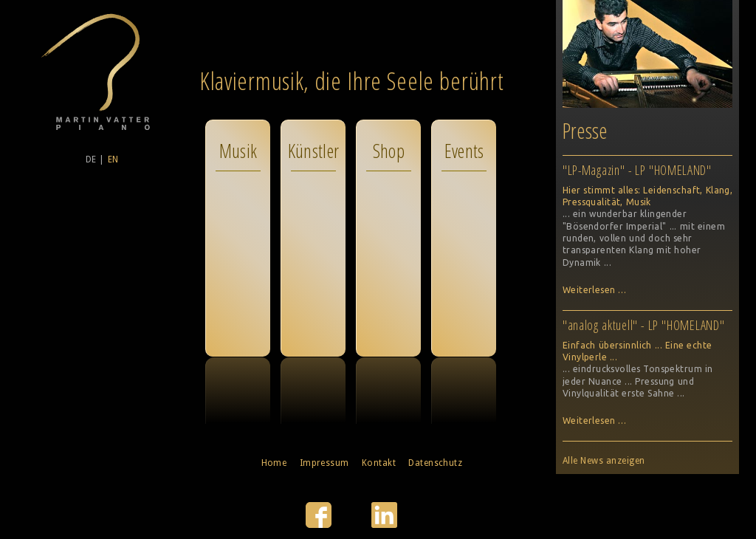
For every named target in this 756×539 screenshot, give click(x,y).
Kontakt (379, 463)
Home (274, 463)
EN (113, 159)
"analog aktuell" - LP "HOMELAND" (644, 325)
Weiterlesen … (595, 290)
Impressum (324, 463)
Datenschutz (435, 463)
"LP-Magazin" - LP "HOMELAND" (637, 170)
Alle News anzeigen (604, 461)
